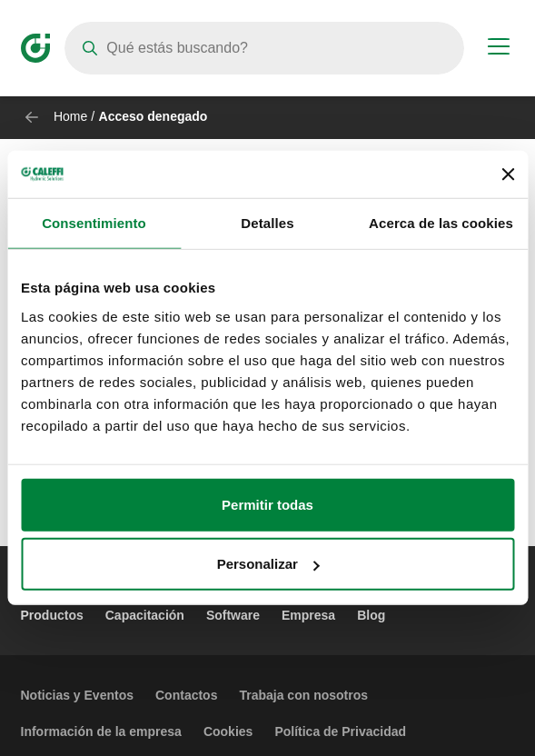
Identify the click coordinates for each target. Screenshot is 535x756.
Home (70, 116)
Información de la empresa (101, 731)
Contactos (186, 695)
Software (233, 615)
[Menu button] (499, 49)
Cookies (228, 731)
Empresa (308, 615)
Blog (371, 615)
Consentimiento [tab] (94, 223)
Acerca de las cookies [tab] (441, 223)
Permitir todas (267, 505)
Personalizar (268, 564)
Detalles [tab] (267, 223)
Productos (52, 615)
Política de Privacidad (340, 731)
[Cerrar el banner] (508, 174)
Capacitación (145, 615)
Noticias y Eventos (78, 695)
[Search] (264, 48)
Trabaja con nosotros (303, 695)
